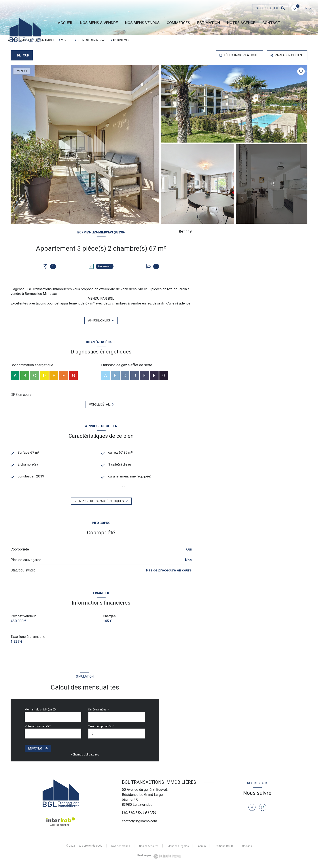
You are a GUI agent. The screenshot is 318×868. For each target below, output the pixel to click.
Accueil (65, 23)
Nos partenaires (149, 846)
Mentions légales (178, 846)
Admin (202, 846)
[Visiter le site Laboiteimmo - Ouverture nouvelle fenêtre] (167, 856)
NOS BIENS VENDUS (142, 23)
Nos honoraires (121, 846)
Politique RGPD (224, 846)
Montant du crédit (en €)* (41, 709)
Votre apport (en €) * (38, 726)
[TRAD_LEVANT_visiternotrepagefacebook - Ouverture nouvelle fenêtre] (252, 807)
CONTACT (271, 23)
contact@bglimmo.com (139, 821)
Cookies (247, 846)
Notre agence (241, 23)
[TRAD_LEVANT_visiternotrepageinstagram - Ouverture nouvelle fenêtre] (263, 807)
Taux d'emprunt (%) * (101, 726)
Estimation (209, 23)
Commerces (178, 23)
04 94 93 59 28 (139, 813)
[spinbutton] (117, 734)
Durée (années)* (98, 709)
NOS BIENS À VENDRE (99, 23)
